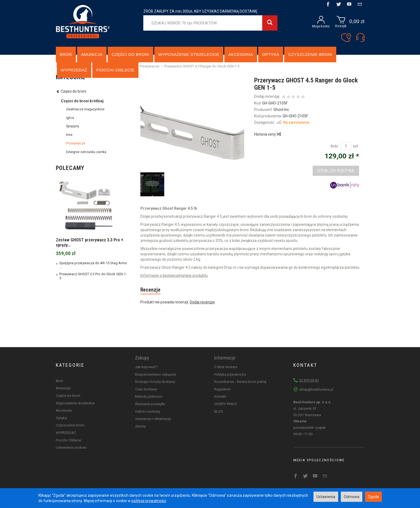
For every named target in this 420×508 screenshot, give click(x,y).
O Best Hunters (226, 367)
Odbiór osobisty (148, 411)
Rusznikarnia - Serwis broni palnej (240, 382)
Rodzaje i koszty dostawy (155, 382)
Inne (69, 135)
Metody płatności (149, 396)
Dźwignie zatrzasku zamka (86, 152)
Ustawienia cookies (71, 447)
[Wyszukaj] (270, 23)
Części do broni (130, 54)
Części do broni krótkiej (82, 101)
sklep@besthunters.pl (316, 389)
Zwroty (140, 426)
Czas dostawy (146, 389)
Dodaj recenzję (202, 302)
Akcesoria (241, 54)
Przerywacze (76, 143)
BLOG (219, 411)
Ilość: (335, 146)
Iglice (70, 118)
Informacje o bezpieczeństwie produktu (174, 275)
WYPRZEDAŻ (66, 433)
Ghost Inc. (282, 110)
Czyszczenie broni (310, 54)
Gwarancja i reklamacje (153, 419)
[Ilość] (346, 146)
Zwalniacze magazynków (85, 109)
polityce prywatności (149, 501)
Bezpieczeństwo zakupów (156, 374)
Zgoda (373, 497)
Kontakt (220, 396)
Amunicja (92, 54)
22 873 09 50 (309, 380)
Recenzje (150, 290)
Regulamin (222, 389)
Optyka (271, 54)
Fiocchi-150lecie (68, 440)
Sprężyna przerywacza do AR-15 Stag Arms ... (93, 265)
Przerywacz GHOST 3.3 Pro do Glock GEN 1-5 (93, 276)
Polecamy (70, 168)
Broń (66, 54)
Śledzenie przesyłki (150, 404)
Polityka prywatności (230, 374)
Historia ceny (267, 134)
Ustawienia (326, 497)
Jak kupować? (146, 367)
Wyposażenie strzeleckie (189, 54)
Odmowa (352, 497)
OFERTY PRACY (226, 404)
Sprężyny (73, 126)
